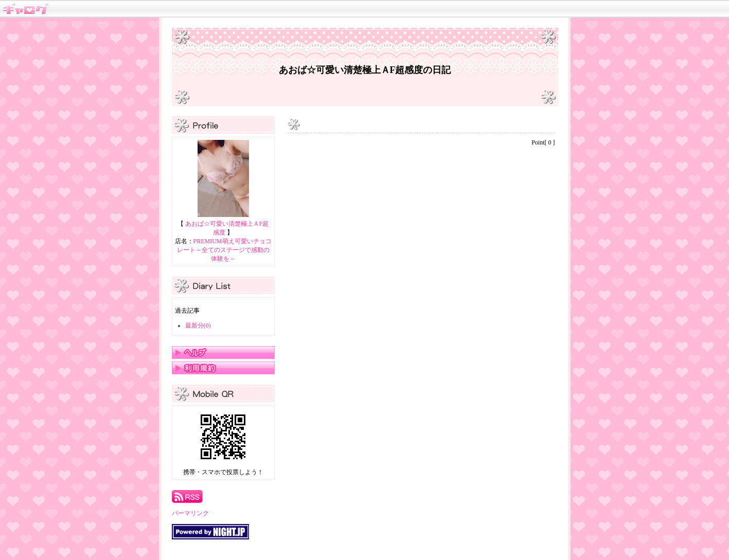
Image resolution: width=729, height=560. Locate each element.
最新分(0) (198, 326)
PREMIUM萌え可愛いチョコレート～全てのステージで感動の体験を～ (224, 250)
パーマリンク (190, 513)
